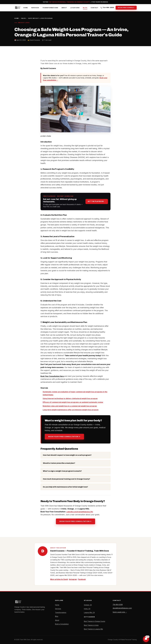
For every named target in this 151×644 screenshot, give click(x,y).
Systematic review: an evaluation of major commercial (66, 392)
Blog (85, 8)
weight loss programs (98, 392)
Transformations (50, 8)
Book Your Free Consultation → (64, 436)
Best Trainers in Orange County (95, 621)
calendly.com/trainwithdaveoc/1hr (81, 512)
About (64, 8)
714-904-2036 (107, 8)
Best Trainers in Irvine (91, 625)
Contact (95, 8)
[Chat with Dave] (146, 639)
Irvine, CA (87, 609)
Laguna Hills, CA (90, 612)
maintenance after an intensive (72, 410)
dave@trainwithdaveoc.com (122, 608)
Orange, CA (88, 605)
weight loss (65, 406)
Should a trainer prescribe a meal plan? (59, 463)
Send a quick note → (120, 613)
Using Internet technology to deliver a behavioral (63, 398)
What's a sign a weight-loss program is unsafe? (62, 471)
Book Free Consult (126, 8)
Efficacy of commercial (53, 402)
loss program (97, 410)
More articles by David (59, 579)
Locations (75, 8)
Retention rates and (51, 406)
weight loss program (93, 398)
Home (26, 8)
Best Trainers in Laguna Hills (94, 629)
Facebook (82, 579)
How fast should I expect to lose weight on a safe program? (67, 455)
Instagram (73, 579)
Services (35, 8)
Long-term (48, 410)
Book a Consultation (62, 624)
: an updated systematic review (95, 402)
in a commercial (77, 406)
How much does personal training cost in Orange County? (67, 479)
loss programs (75, 402)
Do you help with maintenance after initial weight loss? (65, 487)
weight (65, 402)
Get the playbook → (97, 201)
